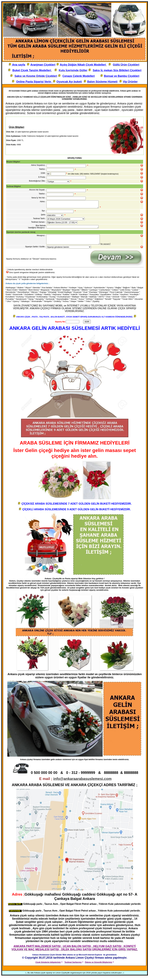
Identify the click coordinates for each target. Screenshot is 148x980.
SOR (87, 325)
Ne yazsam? (106, 247)
